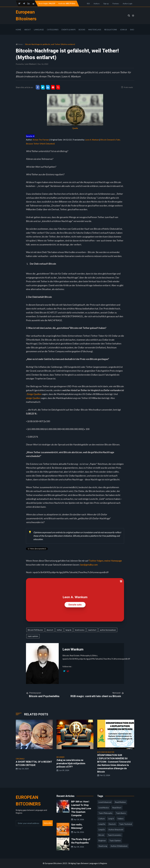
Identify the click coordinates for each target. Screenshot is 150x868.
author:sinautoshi (116, 830)
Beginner (102, 840)
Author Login (128, 4)
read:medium (120, 802)
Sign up (106, 4)
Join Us (124, 30)
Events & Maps (69, 30)
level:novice (80, 630)
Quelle (75, 128)
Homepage (116, 561)
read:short (92, 630)
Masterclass (95, 30)
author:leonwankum (108, 630)
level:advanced (105, 802)
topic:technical (125, 824)
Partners (116, 4)
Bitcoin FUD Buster (35, 630)
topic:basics (121, 813)
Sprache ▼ (30, 136)
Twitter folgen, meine (100, 561)
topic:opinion (33, 636)
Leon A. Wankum (92, 140)
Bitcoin (101, 835)
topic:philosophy (105, 813)
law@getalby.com (89, 565)
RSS (88, 4)
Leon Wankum (30, 64)
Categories (53, 30)
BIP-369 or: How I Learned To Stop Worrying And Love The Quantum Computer (81, 808)
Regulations (111, 30)
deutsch (50, 630)
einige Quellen (33, 398)
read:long (103, 846)
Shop (133, 30)
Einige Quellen (34, 394)
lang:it (111, 819)
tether (59, 630)
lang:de (69, 630)
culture (102, 819)
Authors (97, 4)
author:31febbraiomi (119, 846)
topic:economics (114, 835)
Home (18, 30)
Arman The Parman (41, 140)
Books (82, 30)
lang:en (102, 830)
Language (39, 30)
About (28, 30)
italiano (121, 819)
